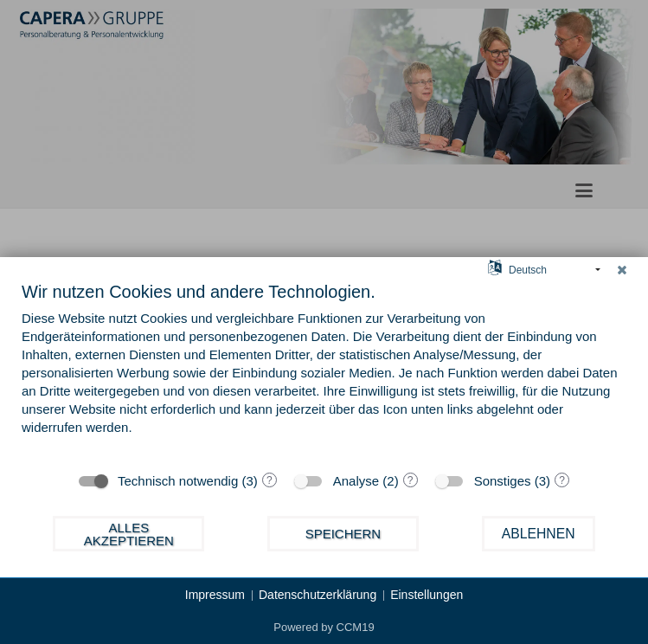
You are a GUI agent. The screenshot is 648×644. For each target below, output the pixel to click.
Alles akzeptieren (129, 534)
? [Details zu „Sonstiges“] (562, 480)
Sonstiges (503, 481)
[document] (324, 371)
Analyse (356, 481)
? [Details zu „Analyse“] (411, 480)
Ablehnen (539, 534)
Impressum (215, 595)
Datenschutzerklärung (318, 595)
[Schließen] (622, 270)
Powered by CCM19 (324, 627)
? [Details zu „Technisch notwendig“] (269, 480)
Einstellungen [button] (427, 595)
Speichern (343, 534)
